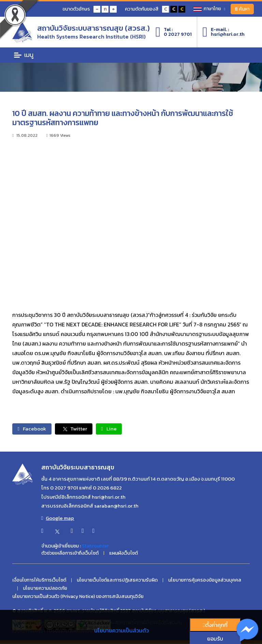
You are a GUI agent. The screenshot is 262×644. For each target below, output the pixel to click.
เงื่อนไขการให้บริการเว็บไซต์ (39, 581)
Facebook (34, 429)
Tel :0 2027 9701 (174, 32)
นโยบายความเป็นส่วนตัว (121, 630)
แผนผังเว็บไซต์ (123, 554)
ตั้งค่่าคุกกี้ (215, 625)
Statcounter (95, 546)
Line (118, 429)
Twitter (80, 429)
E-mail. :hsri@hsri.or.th (223, 32)
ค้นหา (241, 9)
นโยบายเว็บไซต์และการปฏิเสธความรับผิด (117, 581)
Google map (58, 519)
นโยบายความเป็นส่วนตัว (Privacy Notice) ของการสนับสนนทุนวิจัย (78, 597)
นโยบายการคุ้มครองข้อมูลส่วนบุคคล (205, 581)
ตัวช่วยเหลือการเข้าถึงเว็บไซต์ (70, 554)
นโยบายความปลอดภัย (45, 589)
